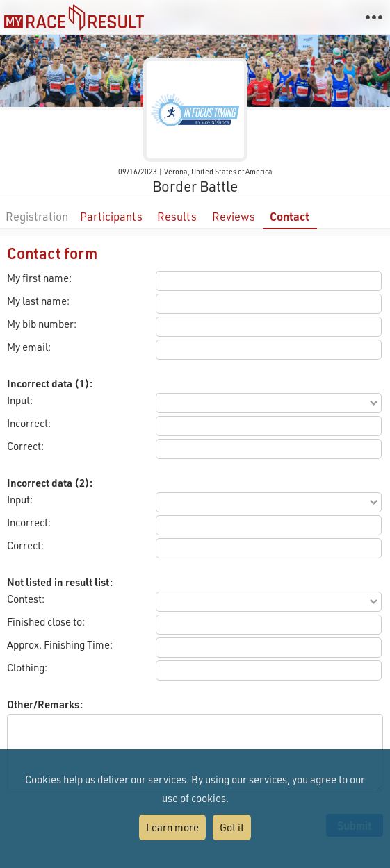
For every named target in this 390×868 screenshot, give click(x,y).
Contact (290, 216)
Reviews (234, 216)
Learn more (172, 827)
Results (177, 216)
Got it (232, 827)
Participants (111, 216)
